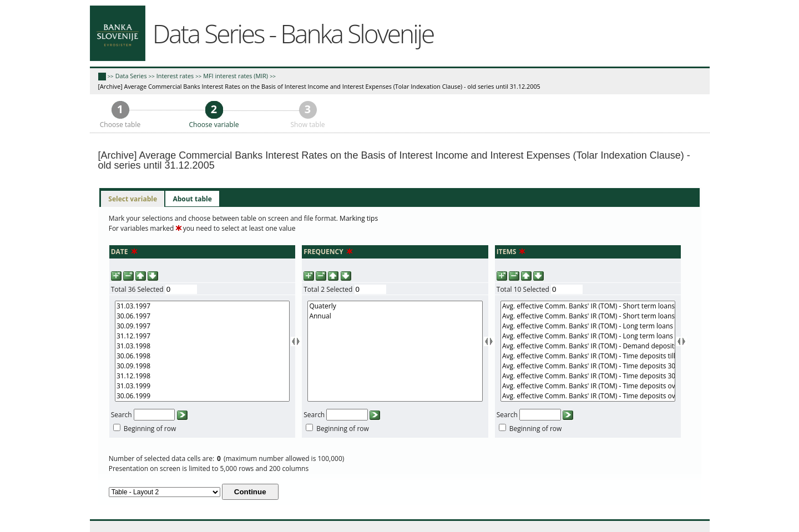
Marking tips (359, 218)
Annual (395, 316)
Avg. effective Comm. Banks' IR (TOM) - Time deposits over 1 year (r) (588, 386)
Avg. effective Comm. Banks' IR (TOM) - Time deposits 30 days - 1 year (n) (588, 376)
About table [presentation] (192, 199)
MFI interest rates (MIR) (236, 76)
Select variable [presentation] (133, 199)
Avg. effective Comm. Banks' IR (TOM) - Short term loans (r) (588, 306)
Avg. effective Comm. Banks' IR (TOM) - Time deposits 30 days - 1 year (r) (588, 366)
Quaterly (395, 306)
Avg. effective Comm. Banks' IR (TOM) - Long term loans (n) (588, 336)
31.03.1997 (202, 306)
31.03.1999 (202, 386)
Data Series (131, 76)
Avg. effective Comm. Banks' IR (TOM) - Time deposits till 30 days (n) (588, 356)
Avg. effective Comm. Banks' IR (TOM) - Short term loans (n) (588, 316)
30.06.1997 (202, 316)
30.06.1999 (202, 396)
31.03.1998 (202, 346)
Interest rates (175, 76)
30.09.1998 (202, 366)
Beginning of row (150, 429)
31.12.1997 (202, 336)
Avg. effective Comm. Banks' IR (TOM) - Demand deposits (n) (588, 346)
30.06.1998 (202, 356)
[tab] (133, 199)
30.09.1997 (202, 326)
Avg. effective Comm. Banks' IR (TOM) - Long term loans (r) (588, 326)
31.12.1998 (202, 376)
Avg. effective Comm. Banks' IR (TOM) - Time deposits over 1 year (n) (588, 396)
